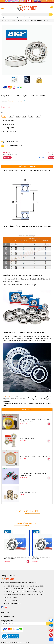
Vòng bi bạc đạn (5, 17)
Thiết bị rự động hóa (15, 17)
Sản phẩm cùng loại (27, 523)
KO (25, 399)
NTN (4, 399)
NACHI (17, 399)
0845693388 (13, 598)
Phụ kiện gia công (25, 17)
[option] (15, 80)
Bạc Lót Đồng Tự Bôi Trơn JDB (28, 492)
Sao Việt (16, 642)
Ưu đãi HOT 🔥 (27, 410)
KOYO (12, 399)
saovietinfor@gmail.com (15, 603)
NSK (8, 399)
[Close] (53, 1)
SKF (21, 399)
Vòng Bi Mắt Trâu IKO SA (27, 438)
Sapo (28, 642)
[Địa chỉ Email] (27, 624)
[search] (51, 14)
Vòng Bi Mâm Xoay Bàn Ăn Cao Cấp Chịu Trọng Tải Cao (35, 456)
